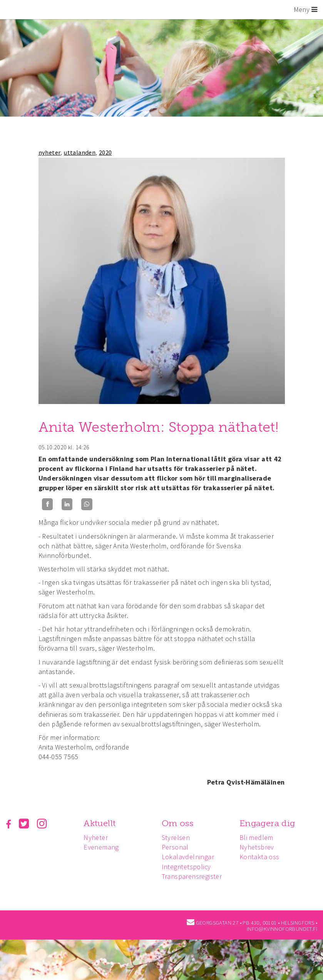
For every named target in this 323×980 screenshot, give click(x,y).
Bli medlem (259, 837)
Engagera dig (270, 823)
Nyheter (97, 837)
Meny (305, 9)
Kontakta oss (263, 857)
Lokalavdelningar (190, 857)
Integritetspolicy (188, 867)
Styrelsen (178, 837)
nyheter (50, 152)
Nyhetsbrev (260, 847)
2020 (105, 152)
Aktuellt (101, 823)
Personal (177, 847)
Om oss (179, 823)
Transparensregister (194, 876)
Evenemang (102, 847)
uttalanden (80, 152)
